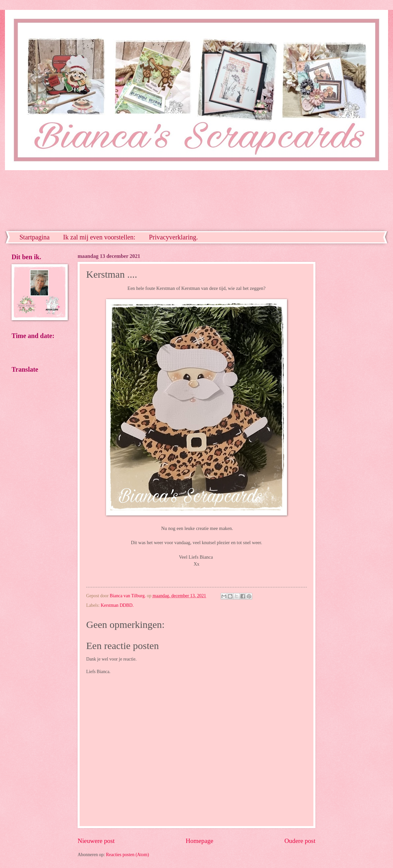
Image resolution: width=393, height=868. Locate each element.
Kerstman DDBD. (117, 605)
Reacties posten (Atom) (127, 855)
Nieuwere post (96, 841)
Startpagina (35, 237)
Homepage (199, 841)
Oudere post (300, 841)
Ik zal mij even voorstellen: (99, 237)
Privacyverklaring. (173, 237)
